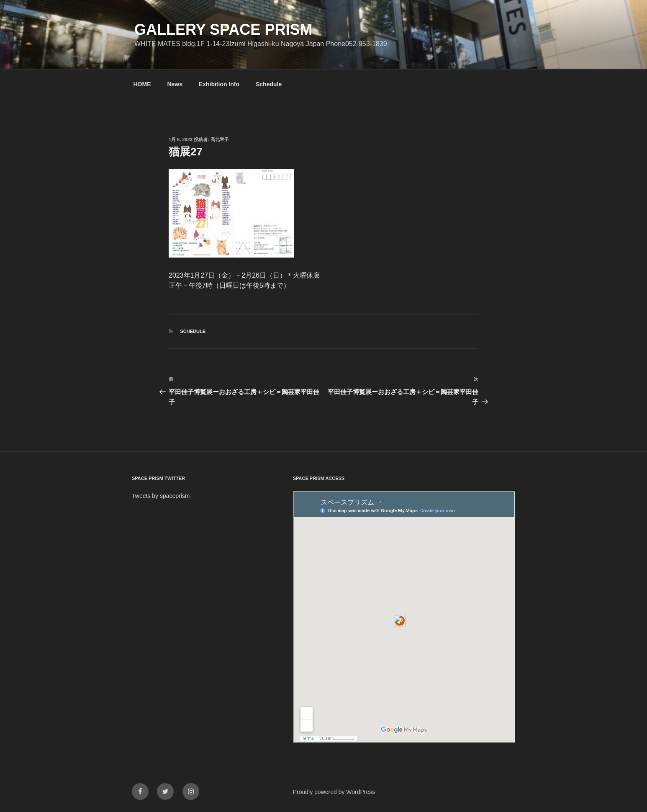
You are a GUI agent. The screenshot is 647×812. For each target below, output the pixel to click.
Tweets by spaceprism (161, 496)
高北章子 (220, 139)
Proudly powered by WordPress (334, 792)
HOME (142, 84)
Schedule (269, 84)
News (175, 84)
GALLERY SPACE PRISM (223, 30)
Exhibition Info (219, 84)
